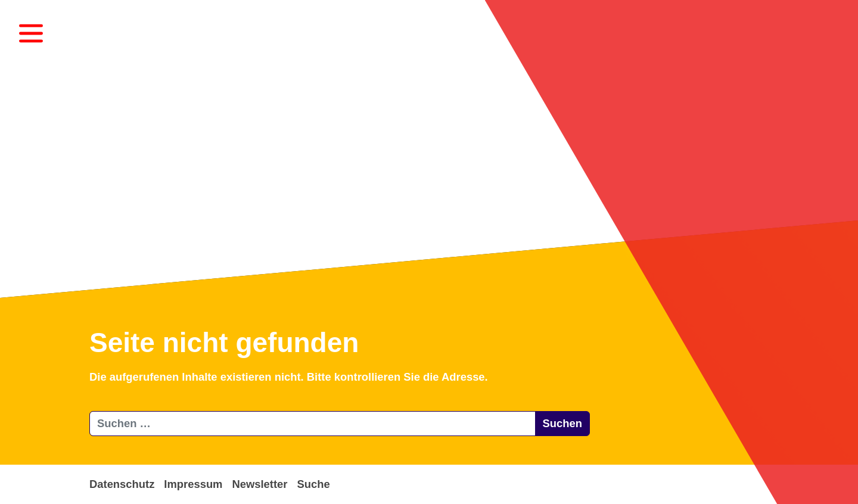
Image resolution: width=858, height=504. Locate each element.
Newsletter (259, 484)
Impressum (193, 484)
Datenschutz (122, 484)
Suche (313, 484)
